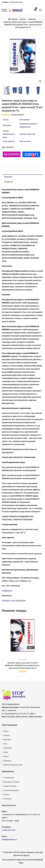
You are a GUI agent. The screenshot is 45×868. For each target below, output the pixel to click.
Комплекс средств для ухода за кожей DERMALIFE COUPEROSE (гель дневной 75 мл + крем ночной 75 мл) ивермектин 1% (23, 666)
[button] (40, 10)
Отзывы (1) (9, 182)
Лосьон (7, 735)
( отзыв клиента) (17, 115)
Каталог (23, 19)
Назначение (25, 120)
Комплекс (32, 19)
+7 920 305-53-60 (9, 830)
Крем (6, 752)
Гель (5, 744)
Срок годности (9, 141)
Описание (7, 125)
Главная (14, 19)
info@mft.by (7, 591)
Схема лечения (10, 786)
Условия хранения (27, 134)
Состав (6, 120)
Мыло (6, 731)
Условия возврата (11, 790)
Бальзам (7, 740)
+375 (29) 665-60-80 (16, 2)
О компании (9, 778)
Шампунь (7, 761)
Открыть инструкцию (14, 601)
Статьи (6, 795)
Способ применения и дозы (9, 134)
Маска (6, 756)
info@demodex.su (9, 839)
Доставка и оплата (12, 782)
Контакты (8, 799)
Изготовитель (25, 141)
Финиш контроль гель (13, 765)
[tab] (22, 177)
